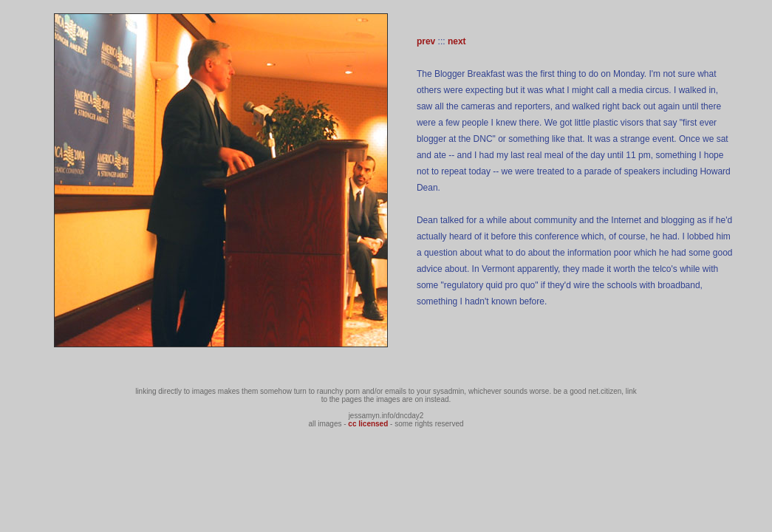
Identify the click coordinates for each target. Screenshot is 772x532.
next (457, 41)
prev (426, 41)
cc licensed (368, 424)
